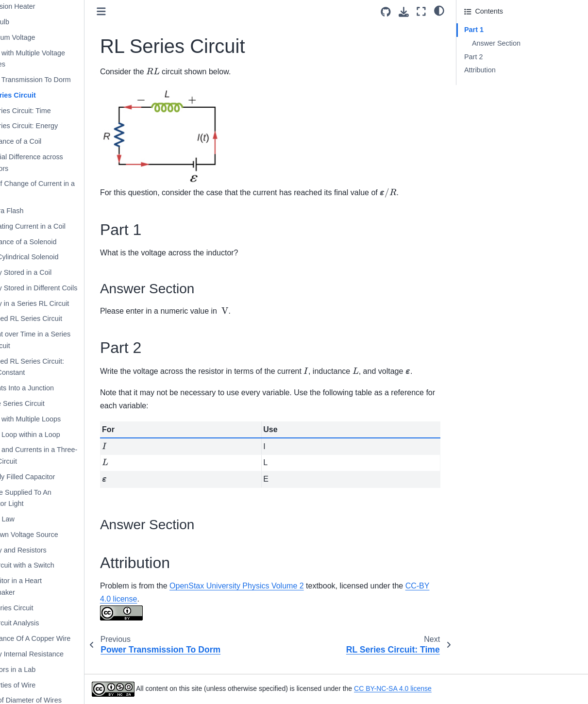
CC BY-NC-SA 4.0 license (426, 688)
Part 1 (474, 30)
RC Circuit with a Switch (50, 565)
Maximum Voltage (40, 37)
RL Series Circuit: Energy (52, 126)
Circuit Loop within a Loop (53, 435)
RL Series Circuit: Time (48, 111)
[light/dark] (439, 10)
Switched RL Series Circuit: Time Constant (55, 367)
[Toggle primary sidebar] (134, 11)
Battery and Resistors (46, 550)
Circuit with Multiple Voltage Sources (55, 59)
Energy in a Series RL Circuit (57, 303)
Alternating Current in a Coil (56, 226)
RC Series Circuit (39, 608)
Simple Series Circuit (45, 403)
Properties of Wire (41, 685)
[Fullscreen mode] (421, 11)
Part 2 (473, 57)
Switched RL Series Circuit (54, 318)
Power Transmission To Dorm (58, 80)
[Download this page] (404, 12)
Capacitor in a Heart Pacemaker (44, 587)
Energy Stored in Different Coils (61, 288)
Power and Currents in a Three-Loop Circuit (61, 455)
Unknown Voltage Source (52, 535)
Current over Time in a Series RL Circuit (58, 340)
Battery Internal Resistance (55, 654)
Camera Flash (34, 211)
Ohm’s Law (30, 519)
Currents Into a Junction (50, 388)
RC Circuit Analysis (42, 623)
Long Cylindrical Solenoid (52, 257)
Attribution (480, 70)
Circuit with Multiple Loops (53, 419)
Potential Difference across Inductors (54, 163)
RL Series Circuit (41, 95)
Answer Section (496, 43)
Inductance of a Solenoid (51, 242)
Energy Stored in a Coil (49, 272)
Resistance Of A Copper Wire (58, 638)
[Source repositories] (386, 12)
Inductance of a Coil (43, 141)
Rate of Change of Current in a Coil (60, 189)
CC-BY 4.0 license (165, 612)
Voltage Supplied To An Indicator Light (49, 498)
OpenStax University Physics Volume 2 (270, 599)
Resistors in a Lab (41, 670)
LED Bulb (27, 22)
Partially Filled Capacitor (50, 477)
